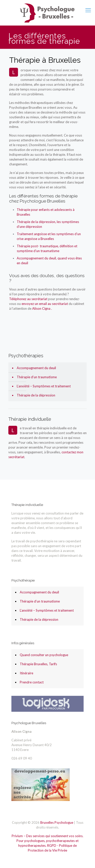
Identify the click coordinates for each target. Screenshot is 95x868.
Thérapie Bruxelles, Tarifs (38, 664)
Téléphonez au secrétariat (28, 299)
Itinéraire (26, 673)
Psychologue (18, 326)
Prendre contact (32, 682)
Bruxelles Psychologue (57, 822)
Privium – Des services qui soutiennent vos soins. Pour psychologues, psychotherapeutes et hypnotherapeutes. (48, 841)
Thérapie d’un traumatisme (37, 377)
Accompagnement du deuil (36, 368)
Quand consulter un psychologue (44, 655)
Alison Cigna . (42, 308)
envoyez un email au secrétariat (45, 304)
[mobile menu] (88, 10)
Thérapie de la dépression (36, 395)
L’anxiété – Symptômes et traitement (44, 386)
